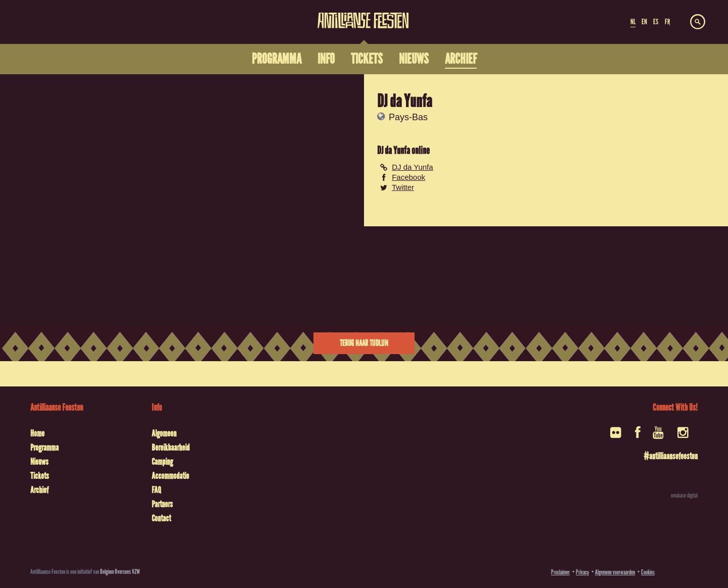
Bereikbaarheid (171, 448)
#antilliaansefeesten (671, 456)
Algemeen (164, 433)
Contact (161, 518)
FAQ (156, 490)
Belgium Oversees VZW (120, 572)
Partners (162, 504)
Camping (162, 462)
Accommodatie (170, 476)
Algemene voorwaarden (615, 572)
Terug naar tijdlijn (364, 343)
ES (656, 22)
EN (644, 22)
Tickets (40, 476)
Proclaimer (560, 572)
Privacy (582, 572)
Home (37, 433)
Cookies (648, 572)
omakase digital (684, 496)
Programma (44, 448)
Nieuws (39, 462)
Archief (39, 490)
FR (667, 22)
